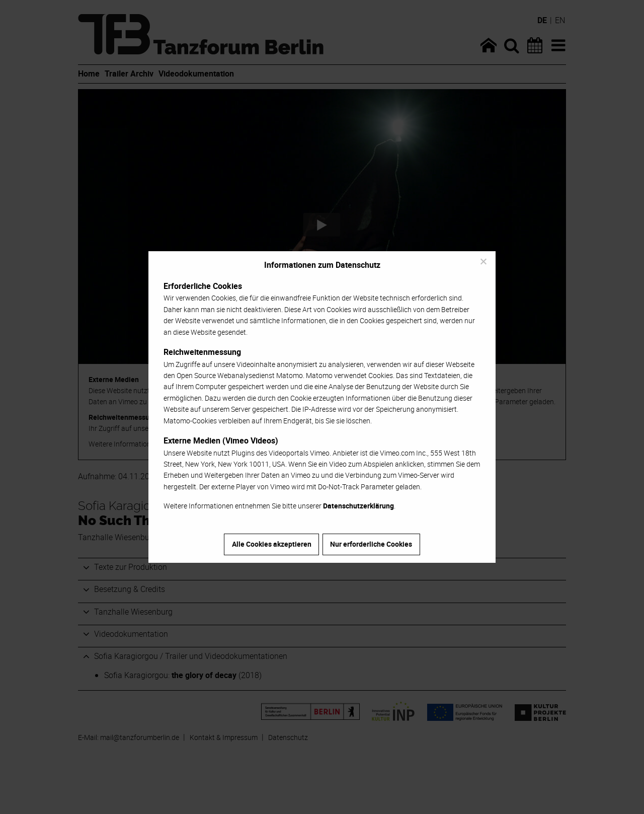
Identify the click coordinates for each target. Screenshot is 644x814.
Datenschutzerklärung (358, 506)
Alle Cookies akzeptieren (272, 544)
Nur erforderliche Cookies (371, 544)
